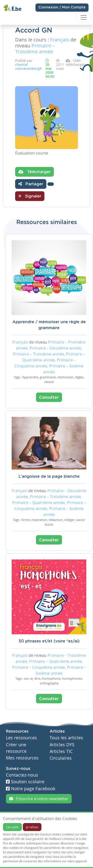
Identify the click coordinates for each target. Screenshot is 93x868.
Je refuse (32, 827)
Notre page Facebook (31, 789)
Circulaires (61, 758)
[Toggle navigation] (84, 17)
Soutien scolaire (25, 782)
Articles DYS (62, 745)
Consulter (49, 397)
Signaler (30, 196)
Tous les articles (66, 738)
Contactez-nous (22, 775)
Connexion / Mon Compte (62, 7)
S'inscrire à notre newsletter (39, 799)
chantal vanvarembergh (29, 66)
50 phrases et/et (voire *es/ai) (49, 641)
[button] (51, 184)
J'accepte (12, 827)
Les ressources (21, 738)
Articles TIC (61, 751)
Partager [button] (31, 184)
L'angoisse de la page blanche (49, 476)
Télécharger (34, 172)
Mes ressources (22, 758)
